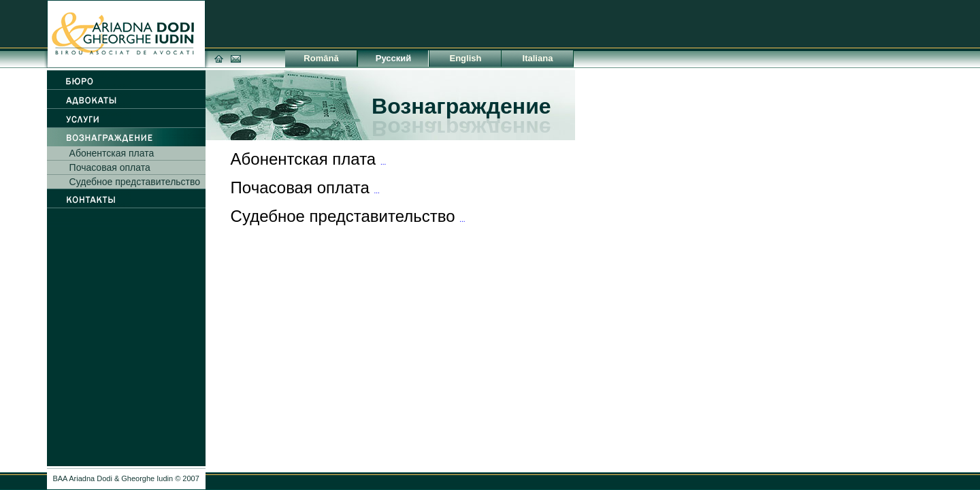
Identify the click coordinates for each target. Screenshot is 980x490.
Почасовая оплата (110, 167)
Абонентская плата (112, 153)
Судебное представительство (135, 182)
